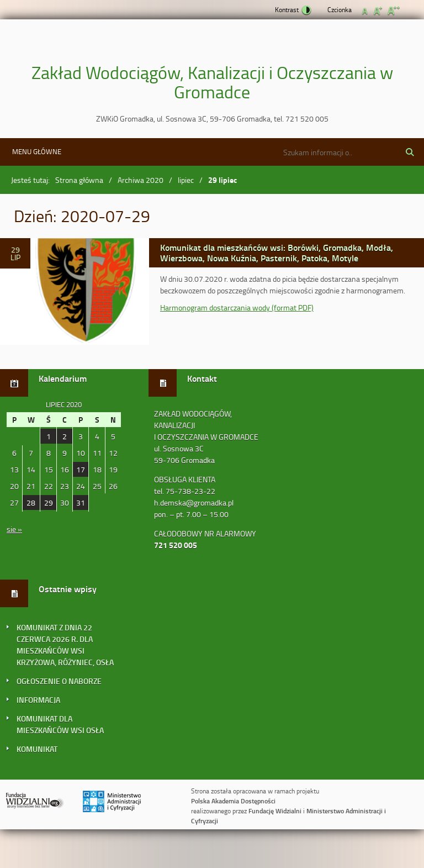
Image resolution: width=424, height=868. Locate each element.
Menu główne (37, 151)
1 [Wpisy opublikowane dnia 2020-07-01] (49, 436)
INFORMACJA (38, 700)
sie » (14, 529)
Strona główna (79, 180)
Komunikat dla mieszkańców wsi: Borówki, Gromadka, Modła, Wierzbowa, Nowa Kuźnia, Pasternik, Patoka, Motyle (277, 252)
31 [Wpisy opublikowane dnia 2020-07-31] (81, 503)
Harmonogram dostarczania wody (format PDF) (237, 307)
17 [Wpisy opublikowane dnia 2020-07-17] (81, 469)
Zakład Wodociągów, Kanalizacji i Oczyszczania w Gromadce (212, 82)
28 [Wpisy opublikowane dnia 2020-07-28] (31, 503)
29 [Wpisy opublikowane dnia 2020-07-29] (49, 503)
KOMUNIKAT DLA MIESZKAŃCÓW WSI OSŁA (60, 724)
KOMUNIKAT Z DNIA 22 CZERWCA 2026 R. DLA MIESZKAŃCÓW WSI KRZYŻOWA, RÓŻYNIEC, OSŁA (65, 645)
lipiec (186, 180)
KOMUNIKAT (37, 749)
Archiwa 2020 (141, 180)
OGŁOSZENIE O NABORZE (59, 681)
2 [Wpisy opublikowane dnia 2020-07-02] (65, 436)
